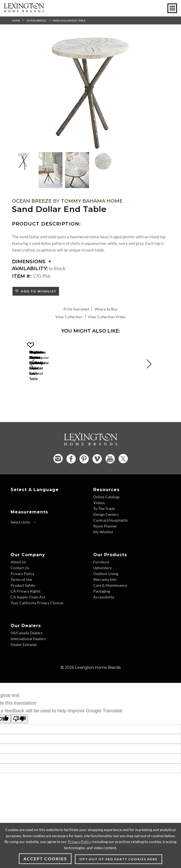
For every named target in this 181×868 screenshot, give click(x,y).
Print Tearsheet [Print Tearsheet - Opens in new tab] (76, 309)
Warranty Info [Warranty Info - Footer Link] (105, 605)
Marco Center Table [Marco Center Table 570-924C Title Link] (64, 399)
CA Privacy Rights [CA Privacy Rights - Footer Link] (26, 616)
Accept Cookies (45, 859)
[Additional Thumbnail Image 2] (50, 170)
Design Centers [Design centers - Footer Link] (106, 540)
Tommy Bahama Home (92, 201)
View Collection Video (107, 317)
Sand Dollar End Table (69, 20)
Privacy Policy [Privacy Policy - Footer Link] (22, 599)
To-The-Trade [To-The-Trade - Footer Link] (104, 534)
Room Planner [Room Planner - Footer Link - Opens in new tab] (105, 551)
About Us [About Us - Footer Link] (18, 587)
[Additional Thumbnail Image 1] (24, 161)
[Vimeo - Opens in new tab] (97, 484)
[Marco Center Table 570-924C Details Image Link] (64, 392)
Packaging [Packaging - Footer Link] (102, 616)
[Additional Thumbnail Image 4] (104, 161)
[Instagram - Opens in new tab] (58, 484)
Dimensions (31, 262)
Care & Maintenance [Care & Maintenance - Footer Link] (110, 610)
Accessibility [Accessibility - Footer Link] (104, 622)
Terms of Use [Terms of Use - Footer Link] (21, 605)
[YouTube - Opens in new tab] (110, 484)
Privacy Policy (80, 842)
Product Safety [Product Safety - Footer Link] (23, 610)
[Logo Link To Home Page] (24, 10)
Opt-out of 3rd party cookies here (119, 859)
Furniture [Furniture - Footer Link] (101, 587)
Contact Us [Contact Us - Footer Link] (20, 593)
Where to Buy (106, 309)
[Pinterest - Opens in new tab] (84, 484)
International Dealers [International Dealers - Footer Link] (28, 664)
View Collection (69, 317)
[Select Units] (24, 547)
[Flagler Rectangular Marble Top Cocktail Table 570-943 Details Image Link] (144, 392)
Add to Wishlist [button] (38, 291)
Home (16, 20)
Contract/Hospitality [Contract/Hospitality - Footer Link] (111, 545)
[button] (100, 345)
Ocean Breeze (36, 20)
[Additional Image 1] (90, 93)
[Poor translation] (19, 744)
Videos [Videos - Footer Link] (99, 528)
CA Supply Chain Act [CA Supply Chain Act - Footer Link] (28, 622)
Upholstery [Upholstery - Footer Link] (102, 593)
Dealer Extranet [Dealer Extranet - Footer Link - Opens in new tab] (24, 670)
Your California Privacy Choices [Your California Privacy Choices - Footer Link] (37, 628)
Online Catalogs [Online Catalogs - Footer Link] (106, 522)
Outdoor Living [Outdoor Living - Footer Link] (106, 599)
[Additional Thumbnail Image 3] (77, 170)
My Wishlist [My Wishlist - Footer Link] (103, 557)
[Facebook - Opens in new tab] (71, 484)
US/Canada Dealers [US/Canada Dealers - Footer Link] (27, 658)
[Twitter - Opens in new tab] (123, 484)
